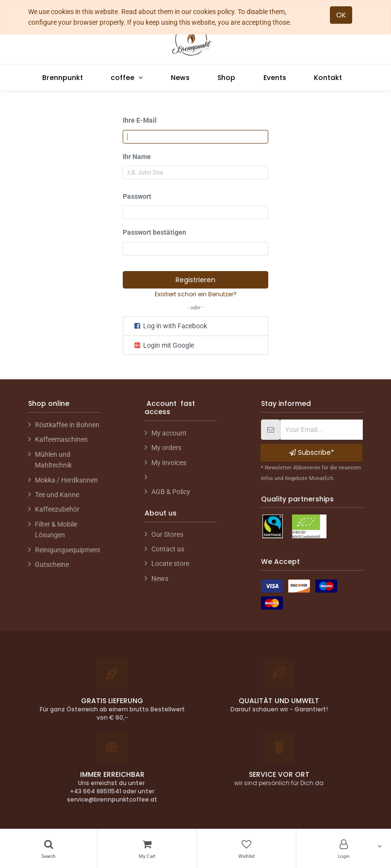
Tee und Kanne (57, 495)
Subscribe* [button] (312, 452)
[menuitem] (63, 78)
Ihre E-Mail (140, 120)
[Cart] (147, 849)
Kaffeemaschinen (61, 439)
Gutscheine (52, 564)
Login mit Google (163, 345)
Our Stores (167, 534)
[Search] (49, 849)
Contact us (168, 549)
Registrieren (195, 280)
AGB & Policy (171, 492)
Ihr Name (137, 157)
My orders (166, 448)
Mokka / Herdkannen (66, 480)
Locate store (170, 563)
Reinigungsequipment (68, 550)
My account (169, 433)
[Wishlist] (246, 849)
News (160, 579)
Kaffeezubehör (57, 509)
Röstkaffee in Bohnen (67, 425)
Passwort (137, 196)
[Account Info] (344, 849)
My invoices (169, 463)
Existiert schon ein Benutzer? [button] (196, 294)
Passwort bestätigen (155, 232)
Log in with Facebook (170, 326)
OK (341, 15)
